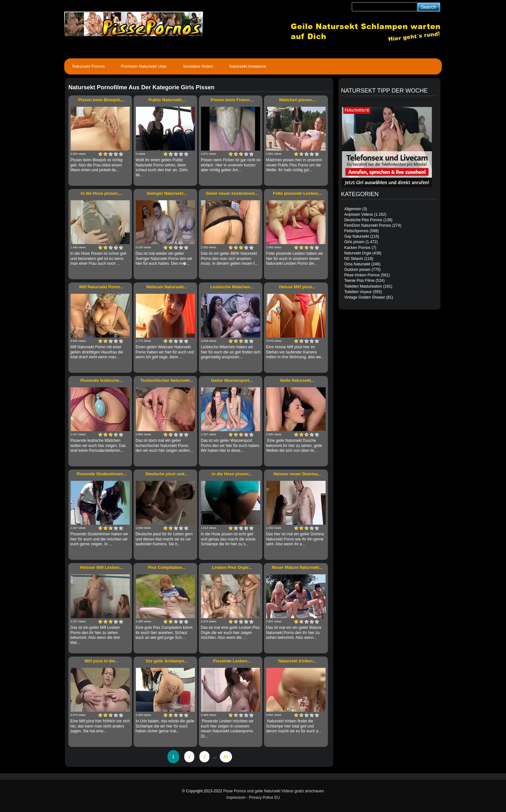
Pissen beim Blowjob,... (101, 100)
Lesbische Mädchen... (232, 287)
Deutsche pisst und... (167, 474)
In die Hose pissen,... (101, 193)
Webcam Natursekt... (167, 287)
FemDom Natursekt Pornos (368, 225)
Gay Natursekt (357, 236)
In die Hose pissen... (232, 474)
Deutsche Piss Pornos (363, 220)
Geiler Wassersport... (232, 380)
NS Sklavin (354, 259)
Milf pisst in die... (101, 661)
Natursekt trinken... (297, 661)
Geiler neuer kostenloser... (232, 193)
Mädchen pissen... (297, 100)
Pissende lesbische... (101, 380)
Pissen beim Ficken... (232, 100)
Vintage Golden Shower (365, 297)
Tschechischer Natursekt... (167, 380)
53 (226, 757)
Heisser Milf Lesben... (101, 567)
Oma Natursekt (357, 264)
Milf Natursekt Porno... (102, 287)
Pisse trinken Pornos (362, 275)
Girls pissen (354, 242)
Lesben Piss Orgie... (232, 567)
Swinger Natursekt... (167, 193)
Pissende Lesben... (232, 661)
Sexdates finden (198, 66)
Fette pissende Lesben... (297, 193)
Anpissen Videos (359, 214)
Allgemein (353, 209)
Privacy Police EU (264, 797)
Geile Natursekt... (297, 380)
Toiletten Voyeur (358, 292)
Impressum (236, 797)
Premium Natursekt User (144, 66)
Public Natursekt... (167, 100)
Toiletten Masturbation (363, 286)
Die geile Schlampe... (167, 661)
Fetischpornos (356, 231)
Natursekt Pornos (88, 66)
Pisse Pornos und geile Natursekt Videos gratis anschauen (274, 791)
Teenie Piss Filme (359, 281)
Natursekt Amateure (248, 66)
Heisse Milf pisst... (297, 287)
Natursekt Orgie (358, 253)
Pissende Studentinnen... (101, 474)
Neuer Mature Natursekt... (297, 567)
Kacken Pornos (357, 248)
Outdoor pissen (357, 270)
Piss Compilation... (167, 567)
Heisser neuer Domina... (297, 474)
